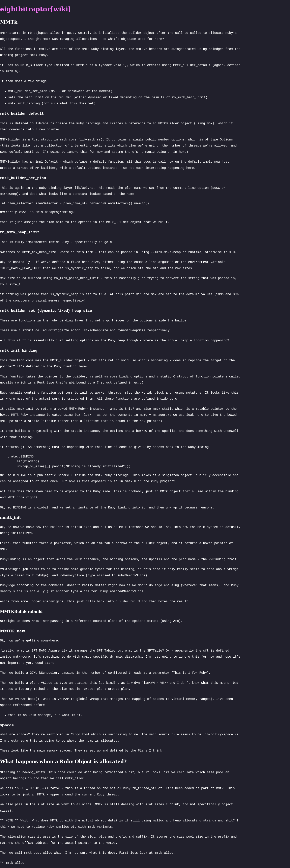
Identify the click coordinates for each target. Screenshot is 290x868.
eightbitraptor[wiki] (35, 9)
